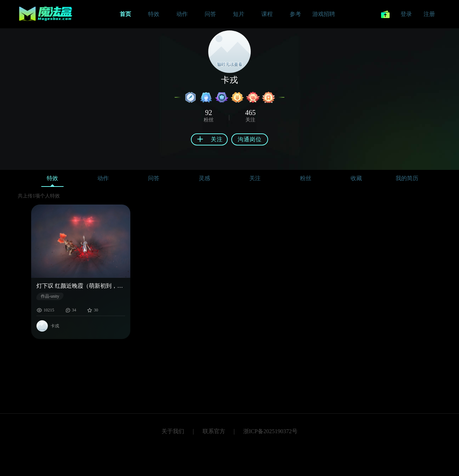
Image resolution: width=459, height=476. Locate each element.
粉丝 (306, 178)
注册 (429, 14)
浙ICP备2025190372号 (270, 431)
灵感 (204, 178)
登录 (406, 14)
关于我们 (173, 431)
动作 (103, 178)
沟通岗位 (250, 139)
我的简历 (407, 178)
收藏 (356, 178)
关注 (255, 178)
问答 (154, 178)
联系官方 (214, 431)
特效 (52, 180)
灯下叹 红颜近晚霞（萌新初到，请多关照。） (81, 286)
